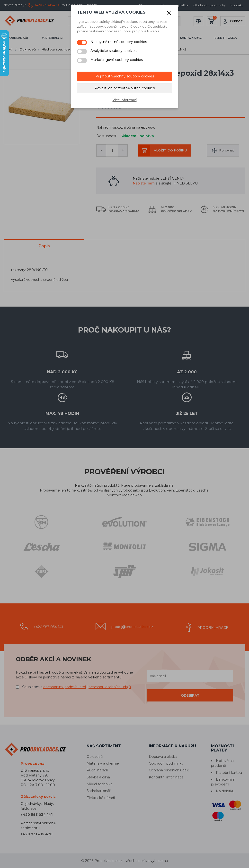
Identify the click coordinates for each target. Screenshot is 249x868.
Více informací (125, 100)
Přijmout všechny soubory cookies (125, 76)
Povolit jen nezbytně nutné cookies (125, 88)
